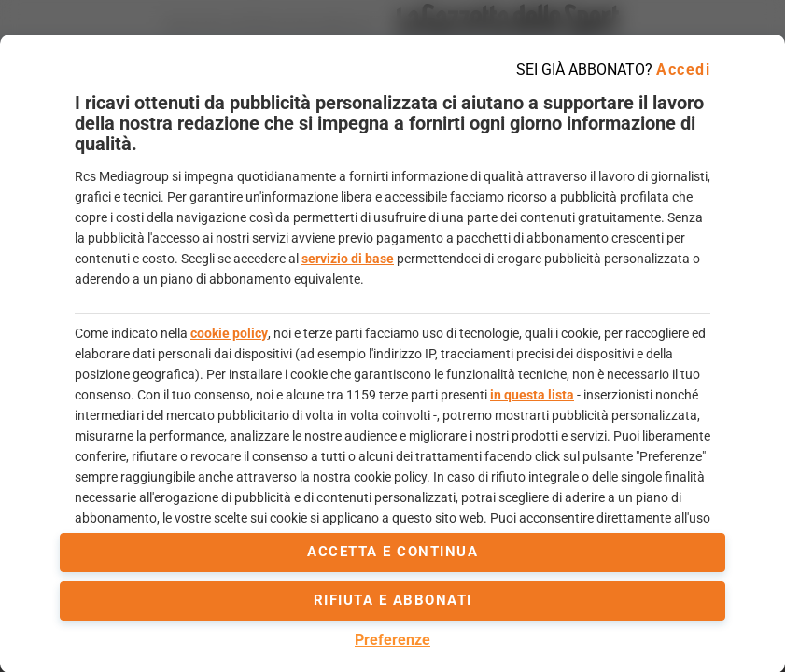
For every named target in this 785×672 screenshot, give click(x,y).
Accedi (683, 70)
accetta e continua (392, 552)
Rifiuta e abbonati (393, 600)
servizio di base (348, 259)
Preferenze (392, 640)
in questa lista (532, 395)
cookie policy (229, 333)
